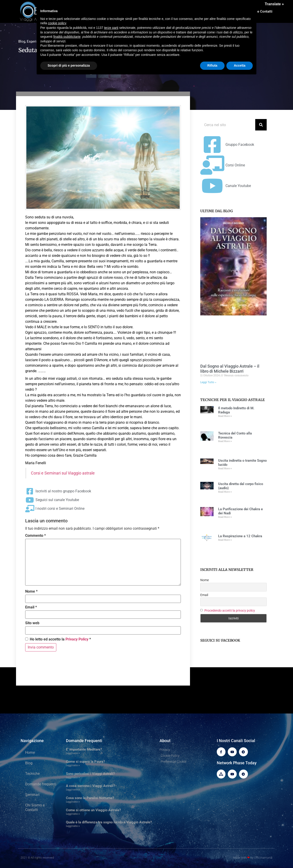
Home (30, 753)
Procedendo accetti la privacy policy (230, 610)
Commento (35, 536)
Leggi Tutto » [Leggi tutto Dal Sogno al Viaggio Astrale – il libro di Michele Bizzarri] (208, 382)
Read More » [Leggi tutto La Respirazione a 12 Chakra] (225, 540)
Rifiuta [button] (212, 65)
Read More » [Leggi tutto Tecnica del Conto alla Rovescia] (225, 441)
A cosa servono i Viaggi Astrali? (90, 786)
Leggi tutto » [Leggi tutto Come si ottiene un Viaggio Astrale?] (73, 814)
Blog (22, 41)
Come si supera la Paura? (85, 762)
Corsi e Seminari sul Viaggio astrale (63, 473)
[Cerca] (261, 125)
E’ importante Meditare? (84, 749)
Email (31, 607)
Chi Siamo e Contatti (35, 807)
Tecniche (32, 774)
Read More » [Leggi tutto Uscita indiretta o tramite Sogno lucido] (225, 468)
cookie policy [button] (57, 23)
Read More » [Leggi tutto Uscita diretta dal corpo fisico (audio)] (225, 492)
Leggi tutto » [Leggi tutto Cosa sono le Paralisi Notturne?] (73, 802)
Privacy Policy (77, 639)
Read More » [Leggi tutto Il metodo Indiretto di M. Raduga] (225, 416)
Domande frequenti (41, 784)
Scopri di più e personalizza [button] (69, 65)
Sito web (32, 623)
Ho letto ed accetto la (58, 639)
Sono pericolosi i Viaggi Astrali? (90, 774)
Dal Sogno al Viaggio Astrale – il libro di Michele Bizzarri (230, 369)
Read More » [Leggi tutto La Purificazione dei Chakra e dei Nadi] (225, 517)
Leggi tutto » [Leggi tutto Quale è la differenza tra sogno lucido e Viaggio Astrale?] (73, 826)
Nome (31, 591)
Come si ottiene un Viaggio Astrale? (93, 810)
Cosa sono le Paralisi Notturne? (90, 798)
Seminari (32, 795)
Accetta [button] (240, 65)
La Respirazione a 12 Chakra (240, 536)
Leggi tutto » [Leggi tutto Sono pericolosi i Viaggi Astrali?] (73, 777)
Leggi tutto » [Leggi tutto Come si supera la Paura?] (73, 765)
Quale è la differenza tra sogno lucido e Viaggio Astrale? (109, 822)
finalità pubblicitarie (67, 37)
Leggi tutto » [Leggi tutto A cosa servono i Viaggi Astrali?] (73, 790)
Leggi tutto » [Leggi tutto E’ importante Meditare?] (73, 753)
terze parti (111, 28)
